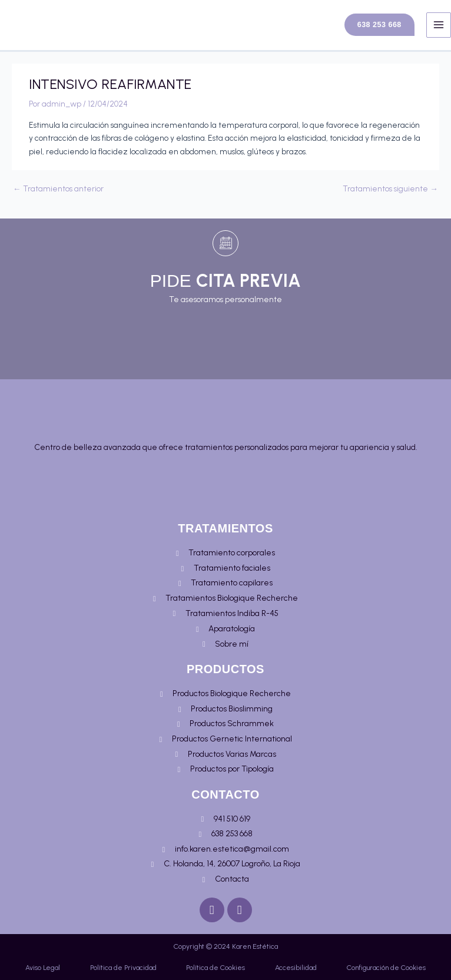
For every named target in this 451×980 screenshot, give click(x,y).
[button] (373, 29)
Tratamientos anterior (58, 198)
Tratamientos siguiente (390, 198)
